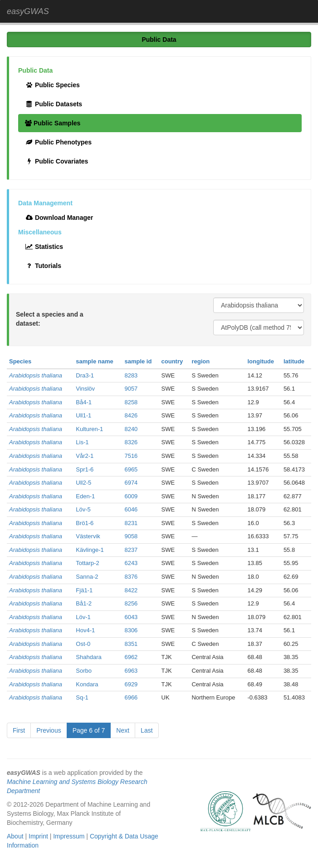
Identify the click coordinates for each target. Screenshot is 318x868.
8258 (131, 402)
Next (123, 730)
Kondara (87, 684)
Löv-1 (83, 617)
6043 (131, 617)
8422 (131, 590)
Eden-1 (85, 496)
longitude (261, 361)
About (15, 836)
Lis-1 (82, 442)
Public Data (159, 40)
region (201, 361)
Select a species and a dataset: (50, 319)
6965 (131, 469)
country (172, 361)
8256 (131, 603)
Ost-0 (83, 644)
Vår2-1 (85, 456)
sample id (138, 361)
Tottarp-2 (87, 563)
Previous (49, 730)
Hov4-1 (85, 630)
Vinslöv (85, 389)
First (19, 730)
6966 (131, 697)
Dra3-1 (85, 375)
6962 (131, 657)
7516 (131, 456)
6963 (131, 671)
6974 (131, 483)
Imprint (38, 836)
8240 (131, 429)
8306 (131, 630)
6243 (131, 563)
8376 (131, 577)
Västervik (88, 536)
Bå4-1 (84, 402)
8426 (131, 415)
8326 (131, 442)
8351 (131, 644)
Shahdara (88, 657)
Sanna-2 (87, 577)
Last (147, 730)
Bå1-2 (84, 603)
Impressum (69, 836)
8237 (131, 550)
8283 (131, 375)
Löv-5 (83, 509)
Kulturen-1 (89, 429)
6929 (131, 684)
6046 (131, 509)
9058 (131, 536)
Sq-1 (82, 697)
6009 (131, 496)
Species (20, 361)
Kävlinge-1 (90, 550)
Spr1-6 (85, 469)
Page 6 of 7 (89, 730)
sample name (94, 361)
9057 (131, 389)
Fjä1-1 (84, 590)
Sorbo (84, 671)
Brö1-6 (85, 523)
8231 (131, 523)
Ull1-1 (83, 415)
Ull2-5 (83, 483)
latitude (294, 361)
